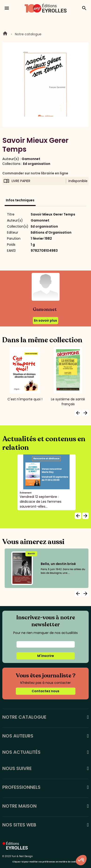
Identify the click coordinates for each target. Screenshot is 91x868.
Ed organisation (37, 164)
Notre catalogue (28, 34)
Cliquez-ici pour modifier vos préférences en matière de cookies (45, 862)
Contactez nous (45, 691)
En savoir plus (45, 320)
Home (5, 34)
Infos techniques (20, 200)
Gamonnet (31, 159)
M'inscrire (46, 656)
